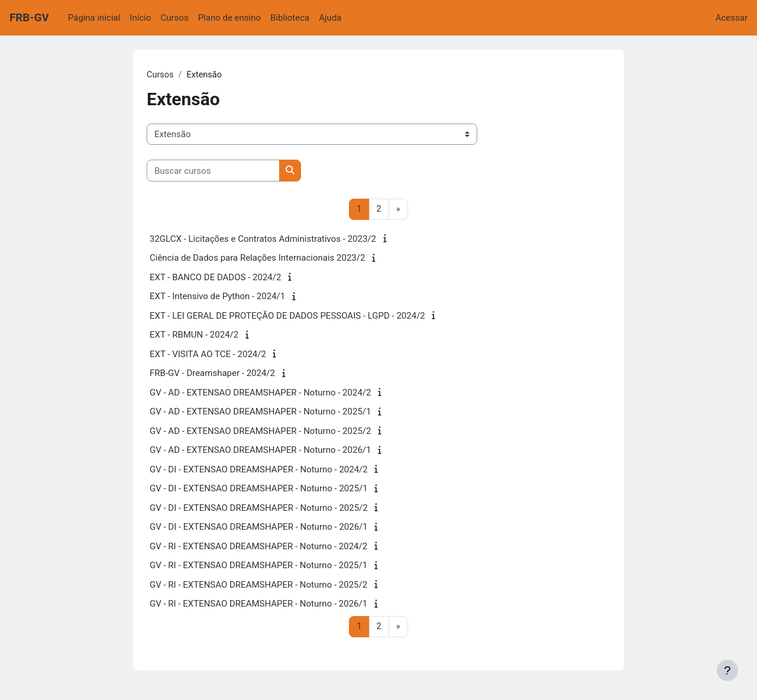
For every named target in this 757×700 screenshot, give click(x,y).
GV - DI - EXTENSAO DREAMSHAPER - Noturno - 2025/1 (259, 490)
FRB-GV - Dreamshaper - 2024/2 (212, 374)
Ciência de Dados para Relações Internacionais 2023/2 (257, 259)
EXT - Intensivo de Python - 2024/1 (217, 297)
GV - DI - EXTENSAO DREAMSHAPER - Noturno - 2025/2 (259, 508)
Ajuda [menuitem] (330, 18)
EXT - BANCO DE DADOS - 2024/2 (215, 278)
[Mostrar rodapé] (727, 670)
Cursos (161, 75)
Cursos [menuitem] (175, 18)
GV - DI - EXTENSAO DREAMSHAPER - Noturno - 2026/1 (259, 528)
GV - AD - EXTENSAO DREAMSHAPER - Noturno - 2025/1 (260, 413)
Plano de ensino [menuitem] (229, 18)
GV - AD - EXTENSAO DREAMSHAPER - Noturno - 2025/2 (260, 432)
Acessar (732, 18)
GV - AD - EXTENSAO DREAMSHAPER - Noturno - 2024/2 (260, 393)
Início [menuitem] (140, 18)
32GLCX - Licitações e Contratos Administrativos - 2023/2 (263, 239)
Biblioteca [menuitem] (290, 18)
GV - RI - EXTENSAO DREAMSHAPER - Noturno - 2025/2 (258, 585)
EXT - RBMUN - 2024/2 (194, 336)
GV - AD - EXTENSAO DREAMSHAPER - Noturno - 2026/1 (260, 451)
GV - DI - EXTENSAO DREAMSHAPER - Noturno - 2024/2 (259, 470)
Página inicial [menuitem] (94, 18)
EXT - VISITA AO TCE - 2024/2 (208, 355)
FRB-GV (29, 18)
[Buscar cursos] (213, 171)
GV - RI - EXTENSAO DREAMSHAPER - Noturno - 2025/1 (258, 566)
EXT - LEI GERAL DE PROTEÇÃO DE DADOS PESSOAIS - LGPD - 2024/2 (287, 316)
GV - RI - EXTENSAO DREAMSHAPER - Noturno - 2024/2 (258, 547)
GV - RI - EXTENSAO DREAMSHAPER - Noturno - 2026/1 (258, 605)
